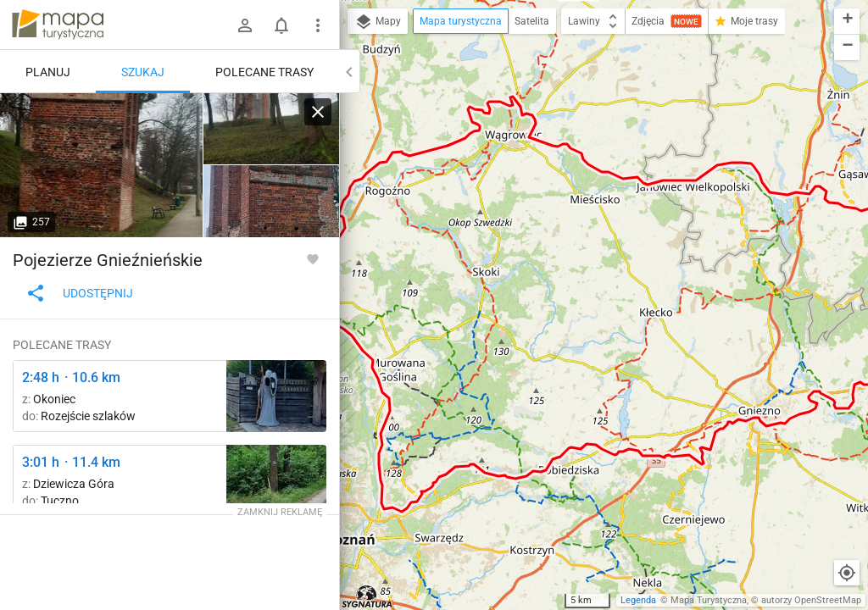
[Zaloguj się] (245, 25)
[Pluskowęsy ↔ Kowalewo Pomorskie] (102, 165)
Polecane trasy (264, 72)
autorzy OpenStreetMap (811, 600)
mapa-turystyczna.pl (58, 25)
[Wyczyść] (318, 112)
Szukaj (143, 72)
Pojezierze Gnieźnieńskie (108, 260)
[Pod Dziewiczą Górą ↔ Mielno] (276, 481)
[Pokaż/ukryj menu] (318, 25)
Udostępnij (79, 293)
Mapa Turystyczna (709, 600)
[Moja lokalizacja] (847, 573)
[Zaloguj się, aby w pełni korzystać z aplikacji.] (313, 258)
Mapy (378, 22)
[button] (847, 22)
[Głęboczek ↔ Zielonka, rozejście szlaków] (276, 396)
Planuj (48, 72)
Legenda (638, 600)
